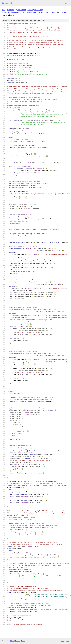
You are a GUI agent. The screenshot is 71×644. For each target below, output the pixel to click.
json (67, 641)
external (11, 10)
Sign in (67, 3)
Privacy (17, 641)
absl (47, 12)
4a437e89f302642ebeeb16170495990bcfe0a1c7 (22, 12)
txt (63, 641)
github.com (21, 10)
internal (63, 12)
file (43, 20)
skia (4, 10)
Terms (23, 641)
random (54, 12)
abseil (30, 10)
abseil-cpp (39, 10)
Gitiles (12, 641)
